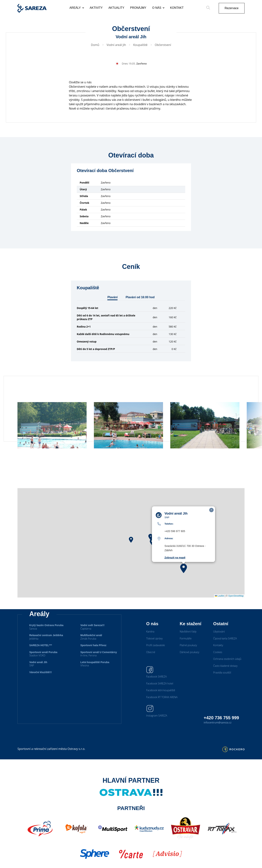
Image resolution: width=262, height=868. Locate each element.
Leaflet (220, 605)
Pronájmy (138, 8)
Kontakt (177, 8)
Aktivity (96, 8)
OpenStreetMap (236, 605)
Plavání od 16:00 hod (140, 297)
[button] (131, 549)
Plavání (112, 297)
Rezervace (232, 8)
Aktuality (116, 8)
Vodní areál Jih (116, 45)
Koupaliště (140, 45)
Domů (95, 45)
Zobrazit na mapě (175, 567)
